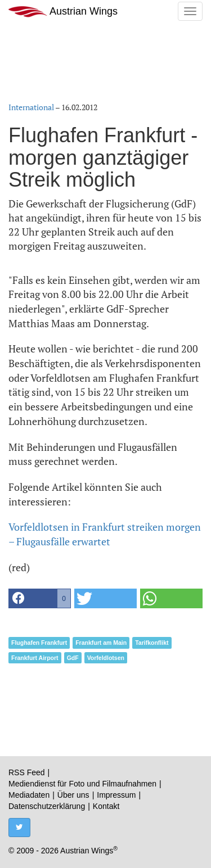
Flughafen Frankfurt (39, 643)
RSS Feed (27, 772)
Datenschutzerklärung (47, 806)
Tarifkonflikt (152, 643)
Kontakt (106, 806)
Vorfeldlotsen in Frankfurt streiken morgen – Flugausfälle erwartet (105, 534)
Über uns (73, 795)
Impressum (116, 795)
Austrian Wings (63, 12)
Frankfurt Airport (35, 658)
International (31, 107)
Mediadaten (29, 795)
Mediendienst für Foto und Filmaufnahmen (82, 784)
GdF (73, 658)
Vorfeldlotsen (106, 658)
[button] (40, 598)
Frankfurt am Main (101, 643)
